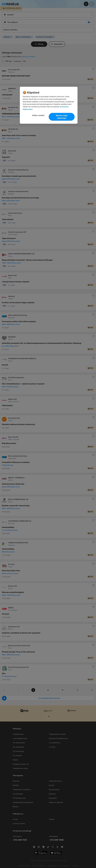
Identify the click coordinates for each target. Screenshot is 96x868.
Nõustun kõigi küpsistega (62, 117)
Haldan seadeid (38, 115)
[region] (49, 105)
